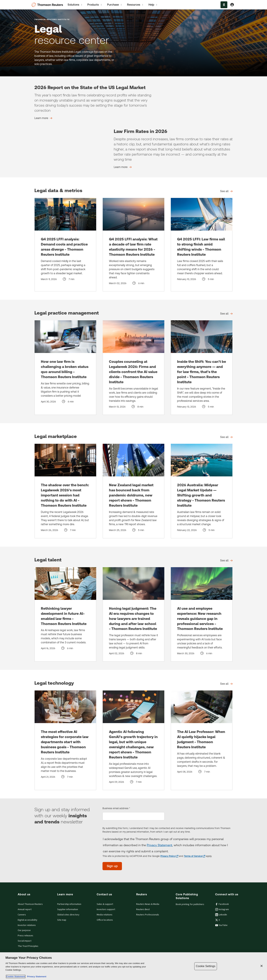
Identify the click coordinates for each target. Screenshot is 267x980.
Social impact (25, 941)
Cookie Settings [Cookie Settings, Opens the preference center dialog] (206, 966)
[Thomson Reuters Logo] (48, 5)
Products (95, 5)
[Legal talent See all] (226, 561)
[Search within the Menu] (224, 5)
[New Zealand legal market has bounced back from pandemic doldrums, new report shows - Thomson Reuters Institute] (133, 491)
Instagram (222, 909)
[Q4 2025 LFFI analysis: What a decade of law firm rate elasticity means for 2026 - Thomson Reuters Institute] (133, 245)
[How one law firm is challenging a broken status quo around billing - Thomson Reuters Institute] (65, 368)
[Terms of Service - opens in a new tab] (195, 856)
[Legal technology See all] (226, 684)
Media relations (105, 915)
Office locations (105, 920)
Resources (135, 5)
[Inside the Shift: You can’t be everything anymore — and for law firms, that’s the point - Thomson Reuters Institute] (202, 368)
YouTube (221, 925)
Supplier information (68, 909)
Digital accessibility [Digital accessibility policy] (28, 920)
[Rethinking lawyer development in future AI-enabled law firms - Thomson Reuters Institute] (65, 614)
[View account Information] (232, 5)
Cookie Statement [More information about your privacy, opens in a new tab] (16, 977)
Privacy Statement (159, 845)
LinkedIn (221, 915)
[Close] (262, 966)
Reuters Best (143, 909)
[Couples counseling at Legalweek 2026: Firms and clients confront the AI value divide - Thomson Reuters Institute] (133, 368)
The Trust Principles (28, 946)
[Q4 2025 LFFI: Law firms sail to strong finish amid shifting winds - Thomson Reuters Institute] (202, 245)
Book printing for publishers (190, 904)
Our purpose (24, 930)
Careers (22, 915)
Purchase (115, 5)
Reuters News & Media (148, 904)
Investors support (106, 909)
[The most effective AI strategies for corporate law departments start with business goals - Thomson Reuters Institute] (65, 740)
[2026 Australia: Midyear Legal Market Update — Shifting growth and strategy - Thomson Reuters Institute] (202, 491)
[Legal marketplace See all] (226, 437)
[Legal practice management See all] (226, 314)
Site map (62, 920)
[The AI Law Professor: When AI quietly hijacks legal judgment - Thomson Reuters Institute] (202, 740)
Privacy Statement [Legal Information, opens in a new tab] (36, 977)
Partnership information (69, 904)
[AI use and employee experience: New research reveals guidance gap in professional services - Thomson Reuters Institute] (202, 614)
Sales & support (105, 904)
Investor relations (27, 925)
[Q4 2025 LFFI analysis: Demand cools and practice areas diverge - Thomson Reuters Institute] (65, 245)
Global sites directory (68, 915)
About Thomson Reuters (30, 904)
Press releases (25, 936)
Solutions (75, 5)
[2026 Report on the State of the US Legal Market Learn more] (43, 118)
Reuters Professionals (148, 915)
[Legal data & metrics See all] (226, 191)
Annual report (25, 909)
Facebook (222, 904)
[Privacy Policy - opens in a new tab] (169, 856)
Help (153, 5)
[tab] (75, 5)
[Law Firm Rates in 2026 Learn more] (123, 167)
